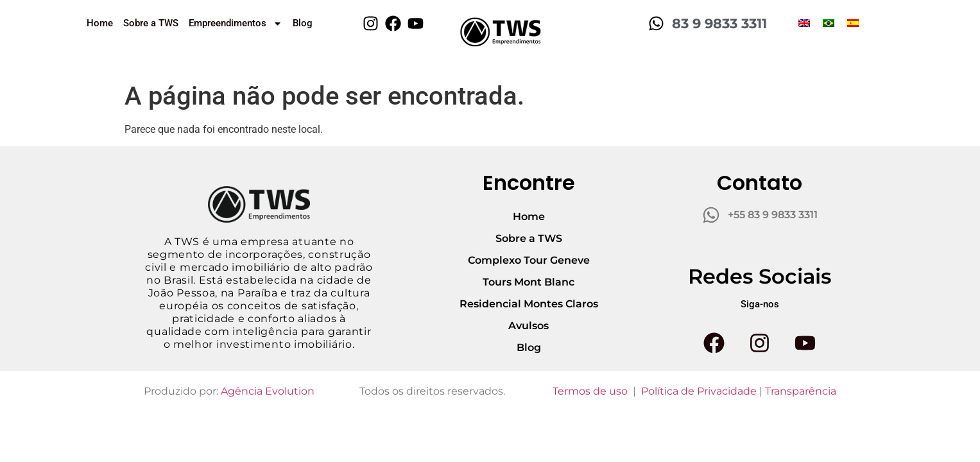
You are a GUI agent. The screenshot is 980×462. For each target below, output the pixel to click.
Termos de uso (590, 391)
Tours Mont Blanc (529, 282)
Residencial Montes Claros (529, 304)
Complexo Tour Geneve (529, 260)
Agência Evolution (268, 391)
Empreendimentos (236, 23)
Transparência (801, 391)
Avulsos (529, 326)
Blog (303, 23)
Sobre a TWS (151, 23)
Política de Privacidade (699, 391)
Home (100, 23)
